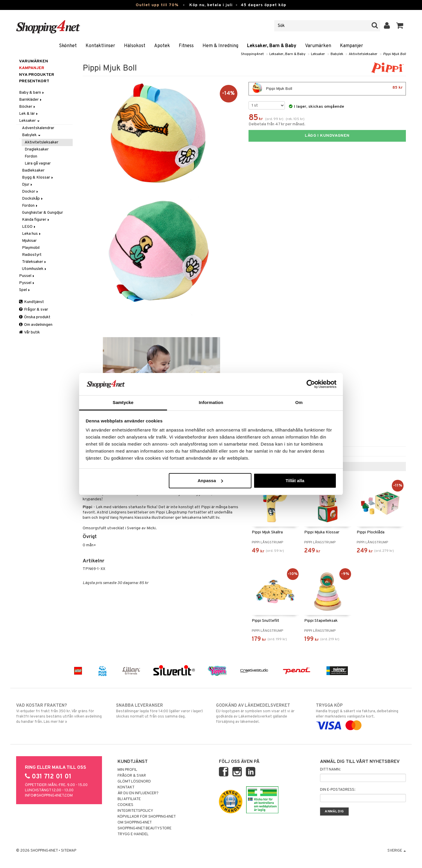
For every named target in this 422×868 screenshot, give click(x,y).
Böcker (28, 107)
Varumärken (318, 46)
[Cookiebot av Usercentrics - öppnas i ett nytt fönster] (311, 384)
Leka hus (32, 234)
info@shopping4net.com (49, 796)
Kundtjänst (32, 302)
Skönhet (68, 46)
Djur (28, 185)
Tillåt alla (295, 481)
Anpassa (210, 481)
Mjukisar (29, 241)
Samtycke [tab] (123, 402)
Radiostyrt (32, 255)
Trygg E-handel (133, 834)
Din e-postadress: (338, 790)
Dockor (30, 192)
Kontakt (126, 787)
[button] (400, 26)
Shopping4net (252, 54)
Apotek (162, 46)
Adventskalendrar (38, 128)
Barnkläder (31, 100)
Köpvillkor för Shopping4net (147, 817)
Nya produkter (37, 75)
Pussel (27, 276)
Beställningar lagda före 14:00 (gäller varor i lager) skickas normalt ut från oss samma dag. (161, 711)
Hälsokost (135, 46)
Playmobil (31, 248)
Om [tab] (299, 402)
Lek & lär (29, 114)
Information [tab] (211, 402)
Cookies (125, 805)
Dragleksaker (37, 149)
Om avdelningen (36, 325)
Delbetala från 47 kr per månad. (277, 124)
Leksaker (318, 54)
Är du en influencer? (138, 793)
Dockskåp (33, 199)
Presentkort (34, 81)
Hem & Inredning (220, 46)
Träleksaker (34, 262)
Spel (25, 290)
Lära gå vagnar (38, 164)
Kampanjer (352, 46)
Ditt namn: (330, 770)
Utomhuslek (35, 269)
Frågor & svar (34, 310)
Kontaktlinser (100, 46)
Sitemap (69, 851)
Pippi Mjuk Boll (394, 54)
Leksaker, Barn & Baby (272, 46)
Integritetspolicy (135, 811)
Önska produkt (35, 317)
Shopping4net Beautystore (144, 828)
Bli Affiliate (129, 799)
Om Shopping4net (135, 823)
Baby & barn (32, 93)
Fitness (186, 46)
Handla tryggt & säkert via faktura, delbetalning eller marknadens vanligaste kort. (361, 715)
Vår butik (29, 332)
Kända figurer (36, 220)
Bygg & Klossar (38, 178)
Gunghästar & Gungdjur (42, 213)
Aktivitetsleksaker (363, 54)
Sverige (397, 851)
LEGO (29, 227)
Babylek (337, 54)
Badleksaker (33, 171)
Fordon (31, 156)
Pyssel (27, 283)
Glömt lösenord (134, 782)
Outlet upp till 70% (157, 5)
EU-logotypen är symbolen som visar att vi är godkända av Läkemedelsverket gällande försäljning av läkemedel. (261, 713)
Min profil (127, 770)
